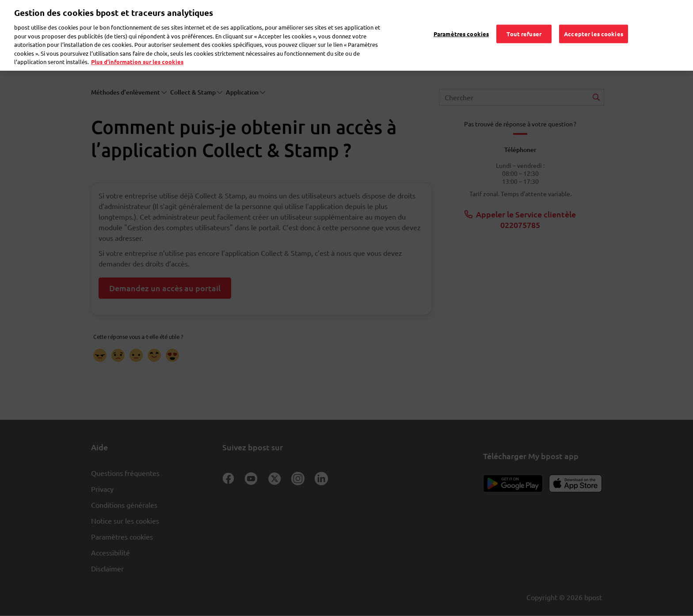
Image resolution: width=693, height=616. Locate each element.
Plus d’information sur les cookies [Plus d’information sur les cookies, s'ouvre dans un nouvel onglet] (137, 49)
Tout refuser (524, 21)
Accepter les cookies (594, 21)
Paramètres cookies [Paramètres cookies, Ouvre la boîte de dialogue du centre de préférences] (461, 21)
